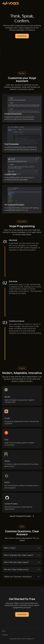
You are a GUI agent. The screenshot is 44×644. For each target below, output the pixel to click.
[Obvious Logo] (11, 3)
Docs (4, 631)
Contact (5, 635)
